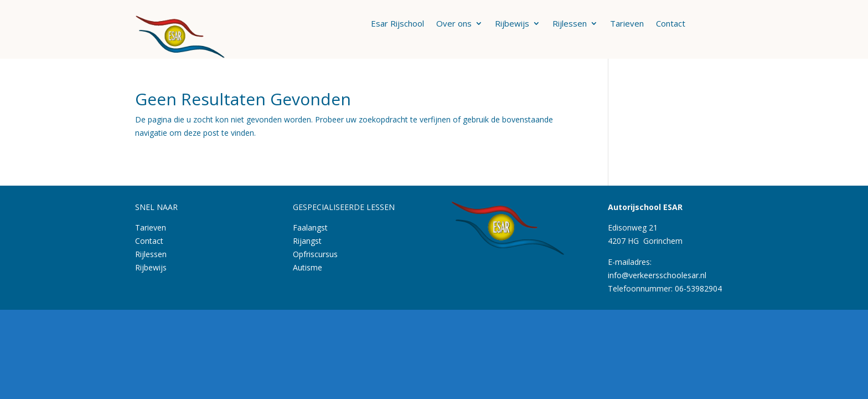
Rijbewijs (512, 24)
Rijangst (307, 241)
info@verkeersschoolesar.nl (657, 275)
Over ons (454, 24)
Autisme (308, 267)
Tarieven (627, 24)
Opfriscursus (315, 254)
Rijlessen (570, 24)
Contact (671, 24)
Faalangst (310, 227)
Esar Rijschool (397, 24)
